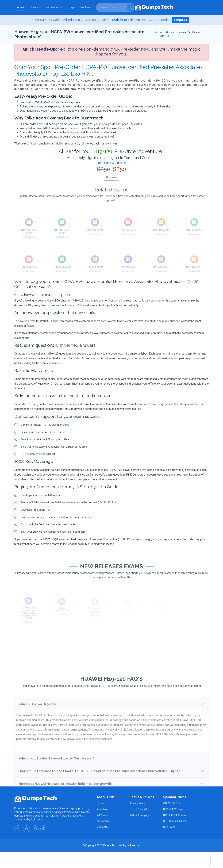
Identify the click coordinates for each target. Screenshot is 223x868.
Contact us (103, 837)
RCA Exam (169, 843)
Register (159, 7)
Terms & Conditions (141, 826)
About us (102, 826)
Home (94, 7)
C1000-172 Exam (173, 820)
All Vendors (103, 831)
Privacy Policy (138, 820)
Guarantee (103, 843)
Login (145, 7)
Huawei (170, 33)
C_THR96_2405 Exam (175, 837)
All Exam (109, 7)
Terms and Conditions (112, 163)
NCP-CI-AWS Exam (174, 826)
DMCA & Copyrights (141, 831)
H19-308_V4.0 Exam (174, 831)
